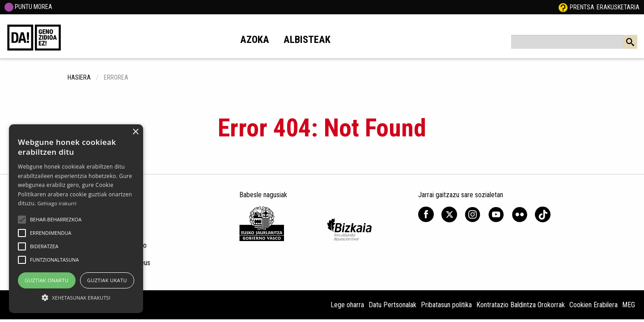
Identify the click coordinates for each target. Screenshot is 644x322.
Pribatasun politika (446, 305)
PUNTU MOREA (28, 7)
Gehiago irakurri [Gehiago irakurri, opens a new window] (57, 203)
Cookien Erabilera (593, 305)
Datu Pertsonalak (392, 305)
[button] (22, 220)
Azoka (255, 39)
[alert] (76, 219)
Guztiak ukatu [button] (107, 280)
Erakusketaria (618, 7)
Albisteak (307, 39)
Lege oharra (347, 305)
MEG (629, 305)
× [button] (135, 132)
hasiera (79, 77)
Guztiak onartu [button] (47, 280)
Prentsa (582, 7)
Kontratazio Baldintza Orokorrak (521, 305)
